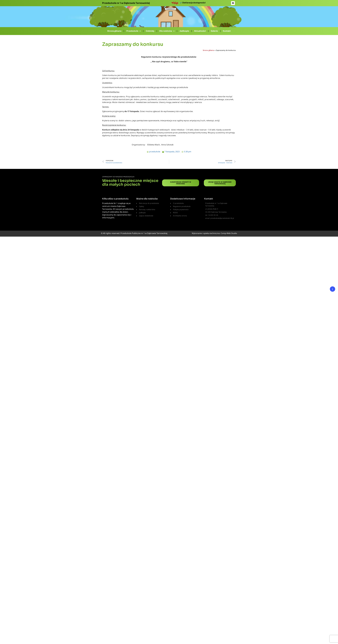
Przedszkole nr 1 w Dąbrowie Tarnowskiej (126, 3)
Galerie (214, 31)
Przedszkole (134, 31)
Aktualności (200, 31)
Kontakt (227, 31)
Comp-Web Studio (229, 234)
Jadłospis (184, 31)
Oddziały (150, 31)
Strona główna (114, 31)
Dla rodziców (167, 31)
